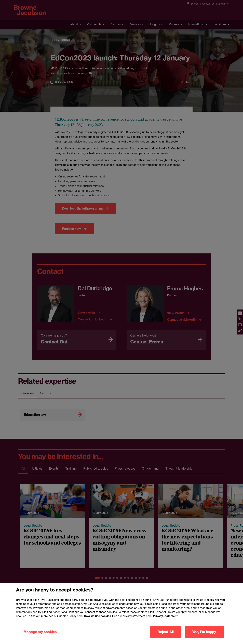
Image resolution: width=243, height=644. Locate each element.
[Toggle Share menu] (186, 82)
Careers (174, 24)
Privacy (40, 621)
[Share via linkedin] (240, 313)
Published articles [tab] (96, 468)
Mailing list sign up (138, 621)
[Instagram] (210, 606)
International (196, 24)
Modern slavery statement (105, 621)
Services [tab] (27, 393)
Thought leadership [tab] (179, 468)
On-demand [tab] (150, 468)
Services (135, 24)
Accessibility (22, 621)
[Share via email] (240, 325)
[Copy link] (240, 331)
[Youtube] (226, 606)
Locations (220, 24)
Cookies (56, 621)
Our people (94, 24)
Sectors (116, 24)
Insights (155, 24)
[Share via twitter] (240, 319)
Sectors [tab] (46, 393)
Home (54, 40)
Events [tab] (54, 468)
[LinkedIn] (202, 606)
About (74, 24)
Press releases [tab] (125, 468)
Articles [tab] (37, 468)
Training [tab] (71, 468)
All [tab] (23, 468)
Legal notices (75, 621)
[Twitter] (218, 606)
